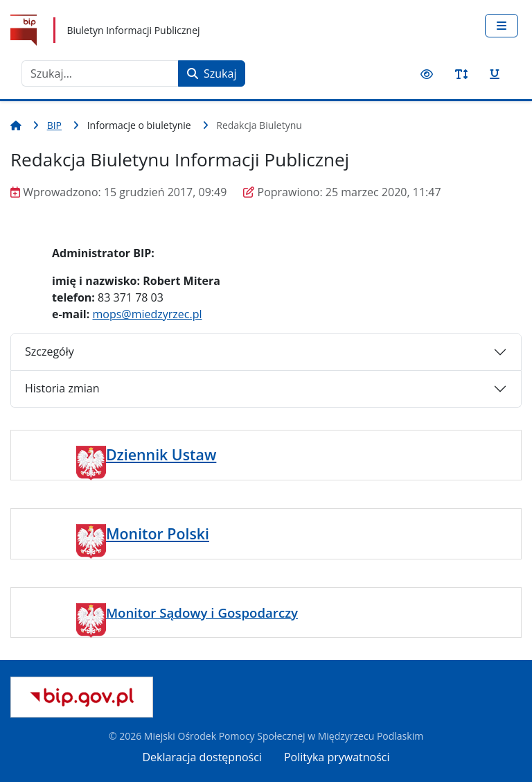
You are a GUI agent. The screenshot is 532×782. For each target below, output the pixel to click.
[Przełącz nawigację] (502, 26)
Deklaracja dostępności (202, 757)
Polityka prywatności (337, 757)
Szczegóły (50, 351)
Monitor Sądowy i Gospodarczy (202, 612)
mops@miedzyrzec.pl (147, 314)
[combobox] (100, 73)
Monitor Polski (158, 533)
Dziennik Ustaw (161, 454)
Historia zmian (62, 388)
